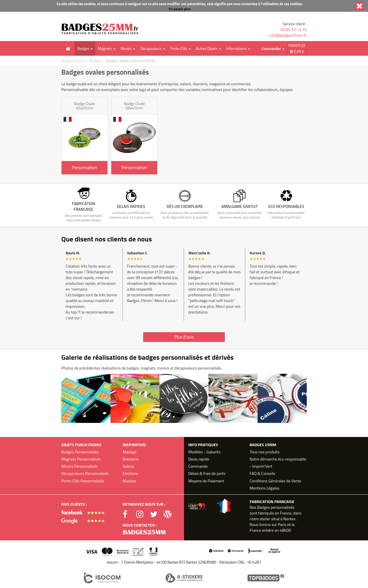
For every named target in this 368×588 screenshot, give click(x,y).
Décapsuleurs (151, 49)
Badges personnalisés (276, 507)
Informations (236, 49)
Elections (131, 473)
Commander (271, 49)
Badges (83, 49)
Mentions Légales (264, 488)
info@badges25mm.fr (288, 35)
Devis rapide (199, 459)
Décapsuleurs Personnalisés (85, 473)
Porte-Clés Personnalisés (83, 481)
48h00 (285, 530)
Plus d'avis (184, 337)
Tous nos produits (264, 452)
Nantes (289, 519)
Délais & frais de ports (207, 473)
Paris (282, 524)
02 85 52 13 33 (294, 30)
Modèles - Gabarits (204, 452)
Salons (128, 466)
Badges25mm (73, 60)
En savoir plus (180, 9)
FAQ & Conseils (262, 473)
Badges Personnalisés (80, 452)
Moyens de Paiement (206, 481)
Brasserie (131, 459)
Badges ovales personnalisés (131, 60)
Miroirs (126, 49)
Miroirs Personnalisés (79, 466)
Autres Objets (206, 49)
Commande (198, 466)
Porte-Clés (179, 49)
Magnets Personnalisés (81, 459)
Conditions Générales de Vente (275, 481)
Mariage (130, 452)
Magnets (105, 49)
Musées (129, 481)
